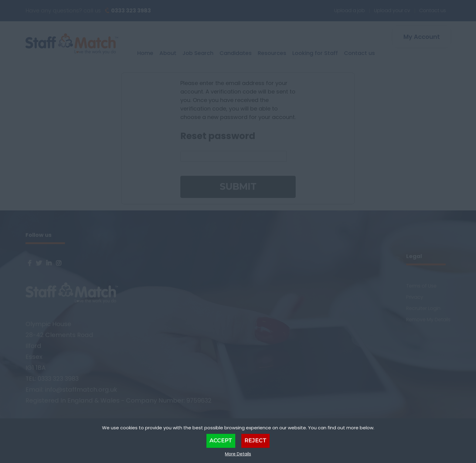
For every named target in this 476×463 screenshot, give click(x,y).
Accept (221, 441)
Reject (255, 441)
